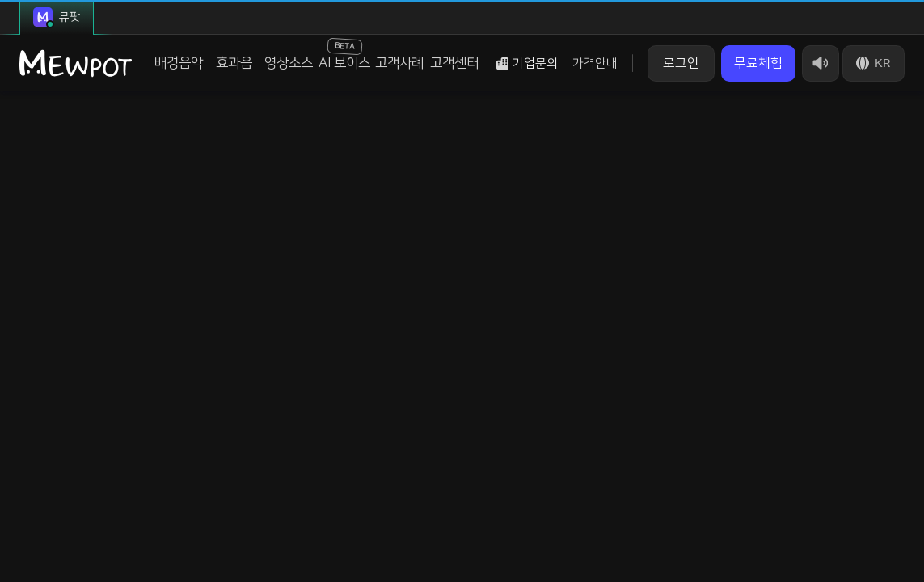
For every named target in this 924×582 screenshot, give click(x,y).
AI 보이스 (344, 54)
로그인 (681, 63)
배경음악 (179, 63)
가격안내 (595, 63)
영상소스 (289, 63)
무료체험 (758, 63)
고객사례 (399, 63)
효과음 (234, 63)
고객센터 (454, 63)
